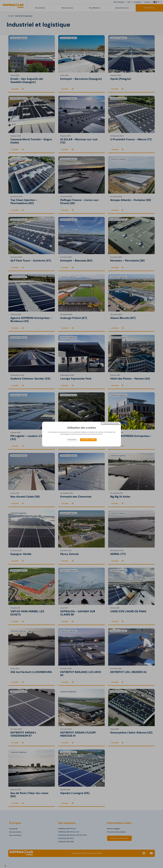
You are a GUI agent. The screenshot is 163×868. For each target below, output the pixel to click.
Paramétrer (72, 440)
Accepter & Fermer (88, 440)
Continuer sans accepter (111, 423)
